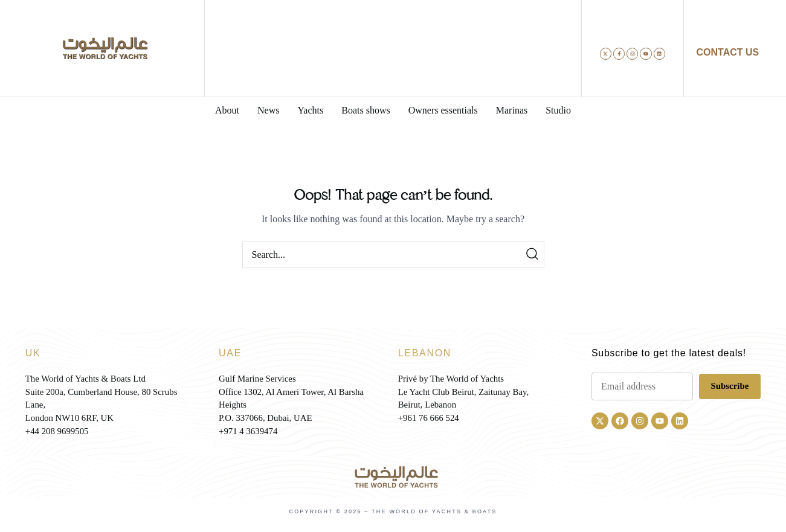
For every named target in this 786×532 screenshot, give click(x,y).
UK (33, 353)
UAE (230, 353)
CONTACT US (728, 52)
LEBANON (425, 353)
